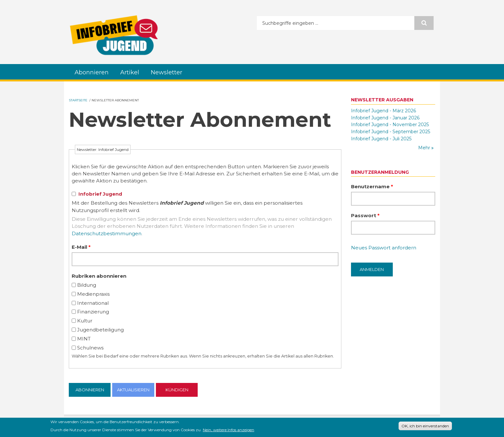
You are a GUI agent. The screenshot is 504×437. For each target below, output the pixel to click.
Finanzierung (93, 312)
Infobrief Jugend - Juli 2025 (381, 139)
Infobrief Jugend (100, 194)
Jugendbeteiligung (100, 330)
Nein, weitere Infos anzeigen (229, 431)
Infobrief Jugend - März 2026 (383, 111)
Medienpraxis (93, 294)
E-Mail (81, 247)
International (93, 303)
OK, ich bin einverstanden (425, 427)
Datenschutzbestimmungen (107, 233)
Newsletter (166, 72)
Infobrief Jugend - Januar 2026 (385, 118)
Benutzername (372, 186)
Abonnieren (92, 72)
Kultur (85, 321)
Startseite (78, 100)
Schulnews (90, 348)
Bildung (87, 285)
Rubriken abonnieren (99, 276)
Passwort (365, 215)
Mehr (425, 148)
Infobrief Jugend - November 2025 (390, 125)
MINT (84, 339)
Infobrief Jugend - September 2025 (391, 132)
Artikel (130, 72)
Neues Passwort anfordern (384, 248)
